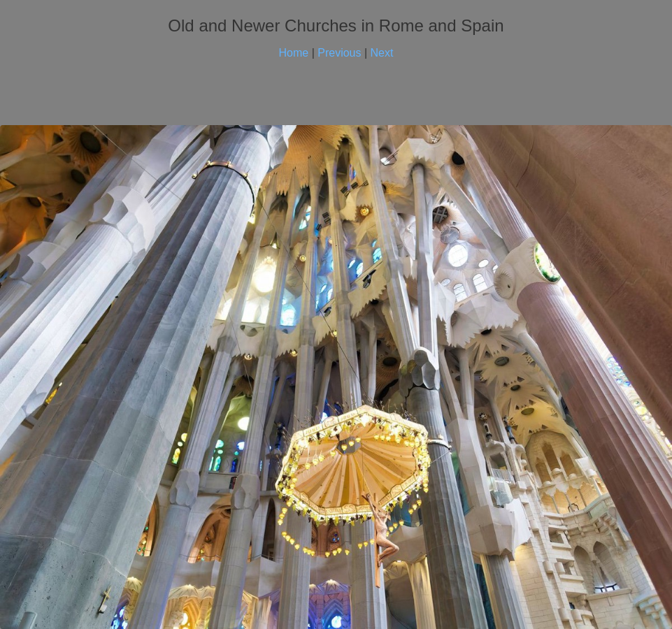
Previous (339, 53)
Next (382, 53)
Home (294, 53)
